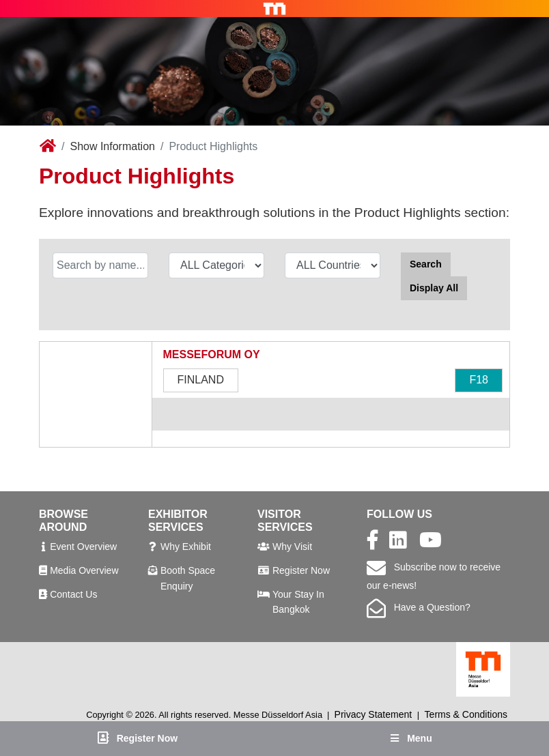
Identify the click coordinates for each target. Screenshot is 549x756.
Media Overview (84, 570)
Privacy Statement (374, 714)
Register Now (301, 570)
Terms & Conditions (466, 714)
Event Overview (83, 547)
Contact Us (73, 594)
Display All (434, 288)
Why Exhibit (186, 547)
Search (426, 264)
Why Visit (292, 547)
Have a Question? (419, 607)
